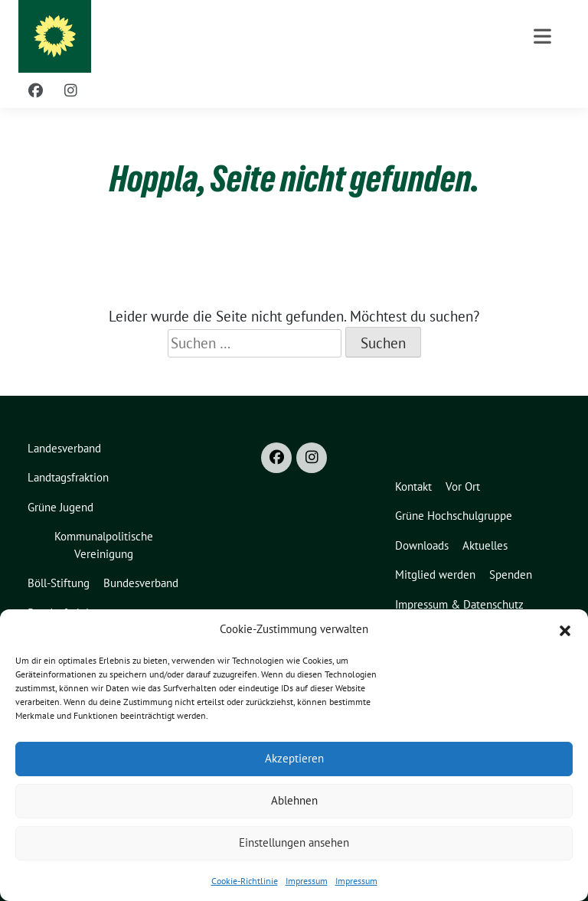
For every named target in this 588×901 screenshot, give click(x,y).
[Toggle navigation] (542, 36)
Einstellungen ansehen (294, 842)
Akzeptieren (294, 758)
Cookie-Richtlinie (245, 881)
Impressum (307, 881)
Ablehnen (294, 800)
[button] (565, 629)
